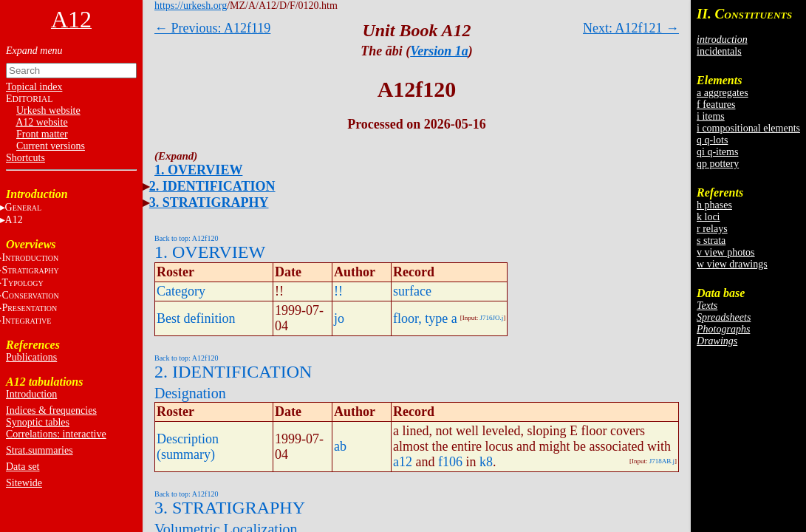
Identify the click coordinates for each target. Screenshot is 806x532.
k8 (486, 462)
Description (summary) (188, 447)
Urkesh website (48, 110)
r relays (712, 229)
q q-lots (712, 140)
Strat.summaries (40, 450)
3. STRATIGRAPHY (209, 202)
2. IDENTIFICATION (212, 186)
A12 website (41, 122)
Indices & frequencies (51, 410)
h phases (714, 205)
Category (181, 291)
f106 (450, 462)
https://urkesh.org (191, 6)
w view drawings (732, 264)
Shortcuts (25, 158)
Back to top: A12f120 (186, 238)
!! (338, 291)
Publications (31, 357)
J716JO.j (492, 318)
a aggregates (723, 93)
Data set (23, 467)
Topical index (34, 87)
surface (412, 291)
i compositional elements (748, 128)
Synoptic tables (38, 422)
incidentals (719, 51)
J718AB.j (662, 461)
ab (340, 446)
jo (339, 318)
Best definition (196, 318)
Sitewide (24, 483)
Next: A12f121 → (631, 28)
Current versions (51, 146)
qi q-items (717, 152)
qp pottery (718, 164)
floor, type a (425, 318)
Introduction (31, 394)
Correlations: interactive (56, 434)
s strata (711, 241)
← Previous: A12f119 (212, 28)
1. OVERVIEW (198, 170)
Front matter (42, 134)
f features (716, 105)
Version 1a (439, 51)
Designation (190, 393)
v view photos (726, 252)
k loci (708, 217)
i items (711, 116)
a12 (403, 462)
